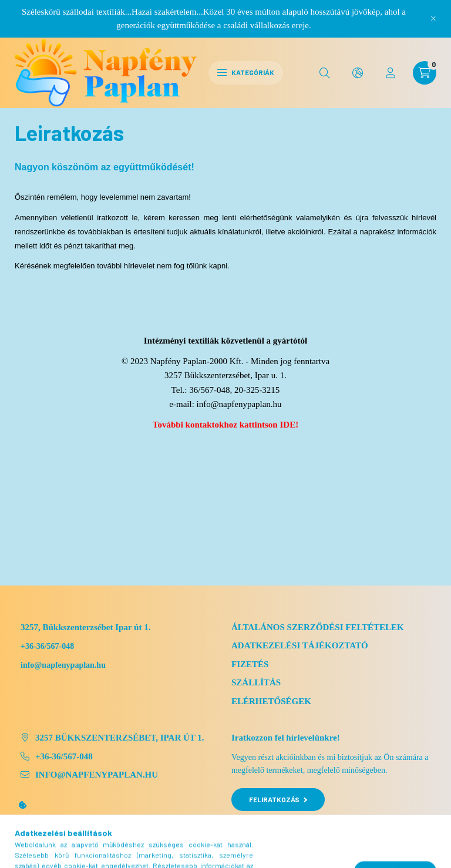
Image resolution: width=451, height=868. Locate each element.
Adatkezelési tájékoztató (300, 645)
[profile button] (391, 73)
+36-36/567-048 (47, 646)
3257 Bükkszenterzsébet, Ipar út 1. (120, 738)
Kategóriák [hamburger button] (246, 72)
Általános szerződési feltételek (318, 627)
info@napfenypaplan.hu (239, 404)
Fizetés (250, 664)
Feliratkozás (278, 799)
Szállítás (256, 682)
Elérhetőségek (271, 701)
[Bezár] (433, 19)
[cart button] (425, 73)
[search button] (325, 73)
